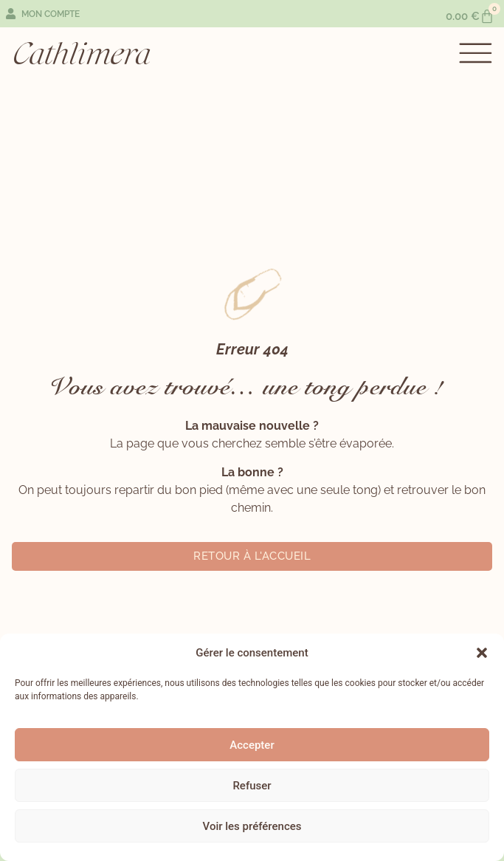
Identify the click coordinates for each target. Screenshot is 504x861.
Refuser (252, 786)
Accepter (252, 745)
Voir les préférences (252, 826)
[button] (482, 653)
